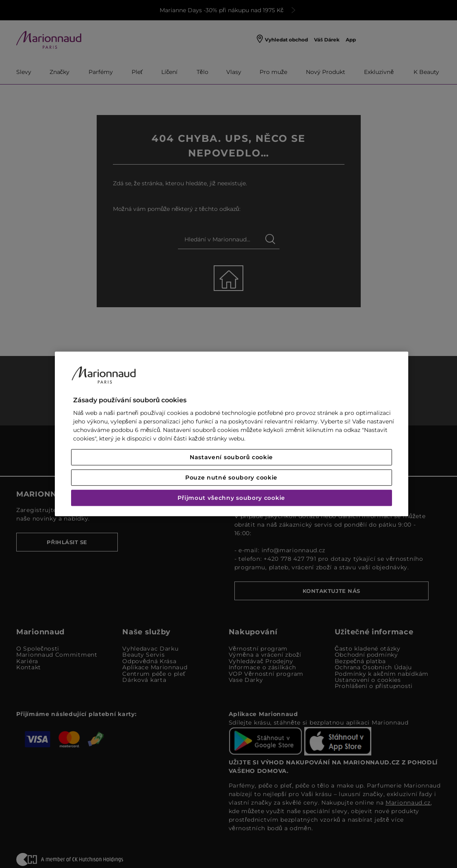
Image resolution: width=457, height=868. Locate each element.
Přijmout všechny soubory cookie (231, 498)
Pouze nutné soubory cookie (231, 478)
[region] (232, 434)
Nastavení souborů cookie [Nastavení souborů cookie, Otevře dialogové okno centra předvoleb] (231, 458)
